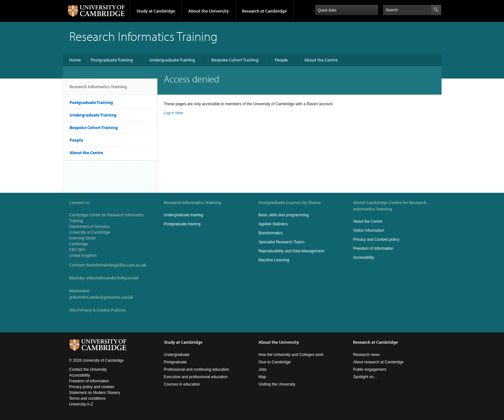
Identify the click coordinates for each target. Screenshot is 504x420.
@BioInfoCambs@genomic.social (101, 297)
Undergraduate (177, 355)
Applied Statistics (273, 224)
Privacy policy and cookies (92, 387)
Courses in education (182, 384)
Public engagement (370, 369)
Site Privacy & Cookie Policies (98, 310)
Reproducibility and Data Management (291, 251)
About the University (209, 11)
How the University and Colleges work (291, 355)
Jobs (262, 369)
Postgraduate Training (112, 60)
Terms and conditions (87, 398)
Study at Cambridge (156, 11)
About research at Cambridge (378, 362)
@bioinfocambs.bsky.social (112, 278)
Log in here (173, 113)
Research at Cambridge (264, 11)
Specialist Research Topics (281, 242)
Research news (366, 355)
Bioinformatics (271, 233)
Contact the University (88, 369)
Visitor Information (369, 230)
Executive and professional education (196, 377)
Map (262, 377)
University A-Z (81, 404)
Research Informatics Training (98, 89)
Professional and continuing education (196, 369)
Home (75, 60)
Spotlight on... (365, 377)
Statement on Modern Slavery (95, 393)
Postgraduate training (182, 224)
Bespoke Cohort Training (235, 60)
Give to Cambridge (275, 362)
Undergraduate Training (172, 60)
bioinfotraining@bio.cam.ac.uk (116, 265)
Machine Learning (274, 260)
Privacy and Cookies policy (376, 239)
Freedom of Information (373, 248)
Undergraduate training (184, 215)
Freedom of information (89, 381)
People (281, 60)
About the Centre (321, 60)
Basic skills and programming (284, 215)
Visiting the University (277, 384)
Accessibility (364, 257)
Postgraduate (175, 362)
